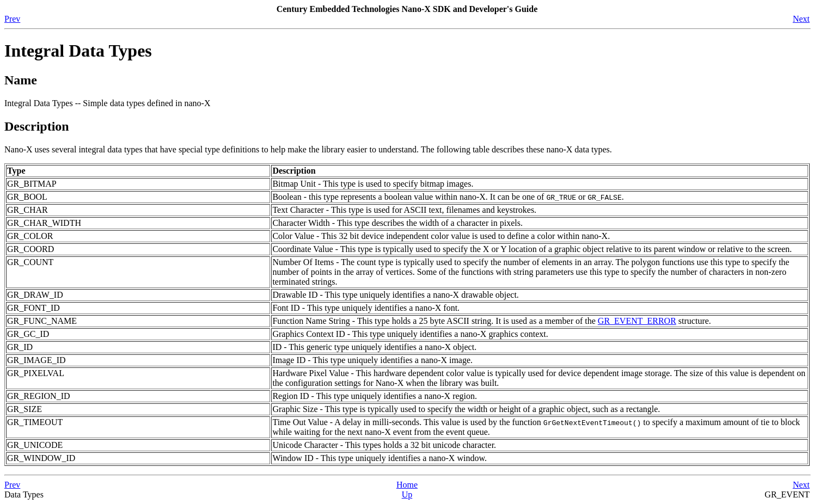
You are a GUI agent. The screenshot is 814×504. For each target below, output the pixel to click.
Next (801, 19)
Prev (12, 19)
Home (407, 485)
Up (407, 494)
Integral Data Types (78, 51)
